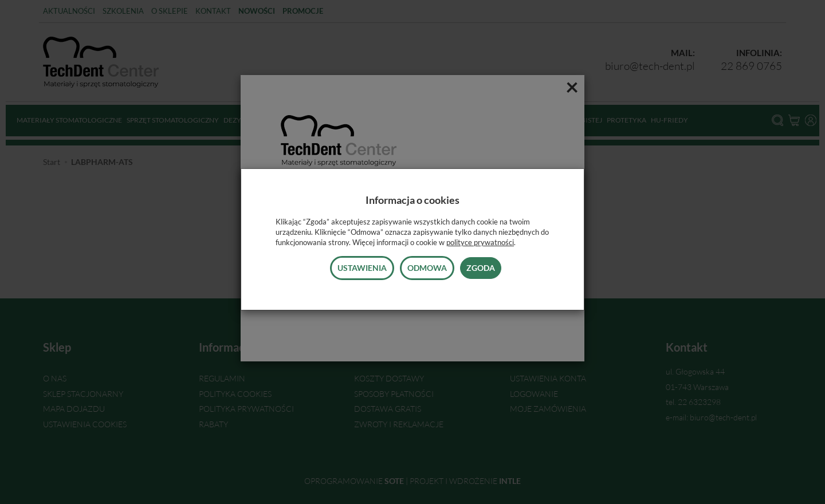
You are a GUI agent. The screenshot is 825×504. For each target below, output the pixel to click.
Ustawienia (362, 268)
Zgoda (481, 268)
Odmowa (427, 268)
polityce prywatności (480, 242)
